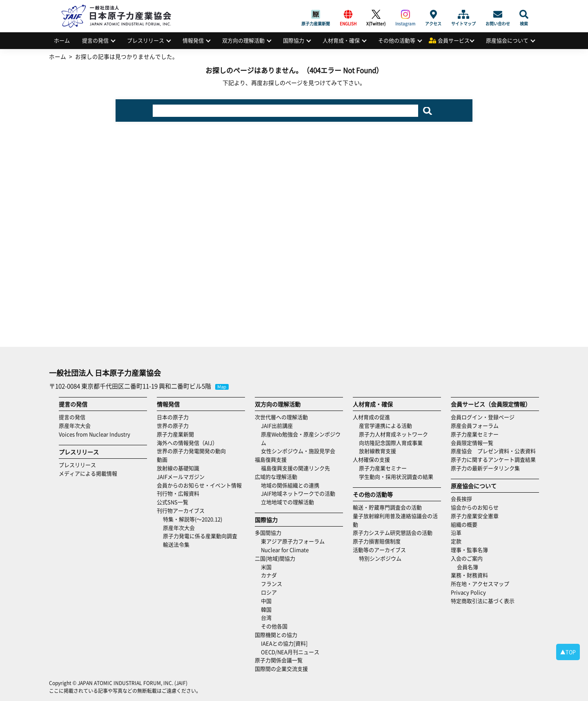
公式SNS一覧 (173, 502)
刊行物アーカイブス (181, 510)
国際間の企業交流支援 (281, 669)
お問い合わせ (498, 14)
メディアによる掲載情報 (88, 473)
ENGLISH (348, 14)
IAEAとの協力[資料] (284, 643)
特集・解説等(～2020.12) (193, 519)
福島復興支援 (271, 459)
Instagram (405, 14)
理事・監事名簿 (469, 550)
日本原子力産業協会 (120, 7)
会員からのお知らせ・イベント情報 (199, 485)
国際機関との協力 (276, 635)
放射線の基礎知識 (178, 468)
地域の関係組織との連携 (290, 485)
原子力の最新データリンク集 (485, 468)
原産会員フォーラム (475, 425)
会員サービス (454, 40)
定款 (456, 541)
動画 (162, 459)
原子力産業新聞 (316, 14)
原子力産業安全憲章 (475, 516)
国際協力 (294, 40)
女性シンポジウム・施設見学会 (298, 451)
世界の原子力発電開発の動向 (191, 451)
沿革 (456, 532)
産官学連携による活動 (385, 425)
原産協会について (507, 40)
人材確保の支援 (371, 459)
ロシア (269, 592)
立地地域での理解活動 (287, 502)
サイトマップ (463, 14)
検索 (524, 14)
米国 (266, 567)
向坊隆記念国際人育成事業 (391, 443)
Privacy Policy (468, 592)
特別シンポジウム (380, 558)
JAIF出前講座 (277, 425)
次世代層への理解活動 (281, 417)
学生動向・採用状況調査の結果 (399, 477)
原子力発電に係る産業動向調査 (200, 536)
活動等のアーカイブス (379, 550)
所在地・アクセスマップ (480, 584)
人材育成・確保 (341, 40)
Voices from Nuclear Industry (95, 434)
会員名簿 (468, 567)
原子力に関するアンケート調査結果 (493, 459)
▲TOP (568, 652)
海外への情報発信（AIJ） (187, 443)
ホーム (62, 40)
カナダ (269, 575)
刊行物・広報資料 (178, 493)
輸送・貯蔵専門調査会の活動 (387, 507)
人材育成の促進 (371, 417)
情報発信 (193, 40)
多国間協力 (268, 532)
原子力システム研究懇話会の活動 (393, 532)
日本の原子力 (173, 417)
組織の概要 (464, 524)
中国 (266, 601)
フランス (272, 584)
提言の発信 (95, 40)
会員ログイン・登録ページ (483, 417)
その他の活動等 (397, 40)
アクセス (433, 14)
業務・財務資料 (469, 575)
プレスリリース (146, 40)
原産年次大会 (75, 425)
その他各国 (274, 626)
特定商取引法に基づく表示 (483, 601)
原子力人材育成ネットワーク (393, 434)
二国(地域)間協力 (275, 558)
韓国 (266, 609)
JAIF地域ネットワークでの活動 (298, 493)
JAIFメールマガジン (181, 477)
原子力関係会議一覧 (279, 660)
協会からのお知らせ (475, 507)
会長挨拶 (461, 499)
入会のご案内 (467, 558)
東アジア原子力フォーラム (293, 541)
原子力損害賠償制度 (377, 541)
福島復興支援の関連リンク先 (295, 468)
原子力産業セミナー (383, 468)
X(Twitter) (376, 14)
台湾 (266, 617)
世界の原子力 (173, 425)
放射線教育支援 (378, 451)
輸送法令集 (176, 544)
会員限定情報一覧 (472, 443)
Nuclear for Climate (285, 550)
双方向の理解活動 (243, 40)
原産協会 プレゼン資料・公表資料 (493, 451)
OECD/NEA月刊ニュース (290, 652)
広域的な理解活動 (276, 477)
